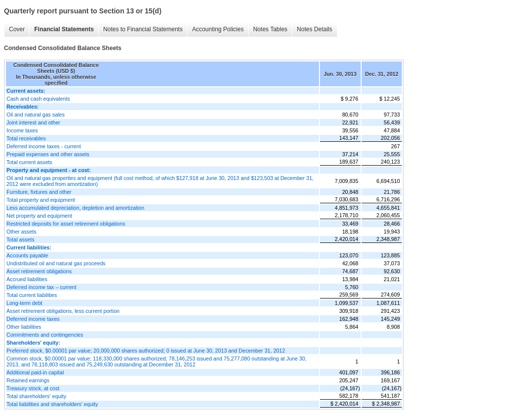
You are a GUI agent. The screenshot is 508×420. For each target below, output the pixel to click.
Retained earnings (28, 380)
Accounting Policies (218, 29)
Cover (17, 29)
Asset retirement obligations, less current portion (63, 311)
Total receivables (26, 138)
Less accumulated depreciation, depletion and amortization (75, 208)
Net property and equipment (39, 216)
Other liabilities (24, 327)
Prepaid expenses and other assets (48, 154)
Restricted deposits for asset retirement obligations (66, 224)
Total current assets (29, 162)
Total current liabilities (32, 295)
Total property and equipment (41, 200)
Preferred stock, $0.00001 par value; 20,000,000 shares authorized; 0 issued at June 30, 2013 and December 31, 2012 (146, 351)
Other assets (21, 232)
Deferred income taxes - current (44, 146)
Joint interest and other (33, 122)
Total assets (20, 240)
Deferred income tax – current (41, 287)
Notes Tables (270, 29)
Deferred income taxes (33, 319)
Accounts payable (27, 255)
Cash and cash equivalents (38, 99)
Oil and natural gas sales (35, 115)
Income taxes (22, 130)
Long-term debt (24, 303)
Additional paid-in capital (35, 372)
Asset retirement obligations (39, 271)
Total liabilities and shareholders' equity (52, 404)
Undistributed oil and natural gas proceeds (56, 263)
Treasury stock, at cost (33, 388)
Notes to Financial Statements (143, 29)
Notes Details (314, 29)
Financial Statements (64, 29)
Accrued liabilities (27, 279)
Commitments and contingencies (45, 335)
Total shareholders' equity (36, 396)
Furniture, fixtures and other (39, 192)
